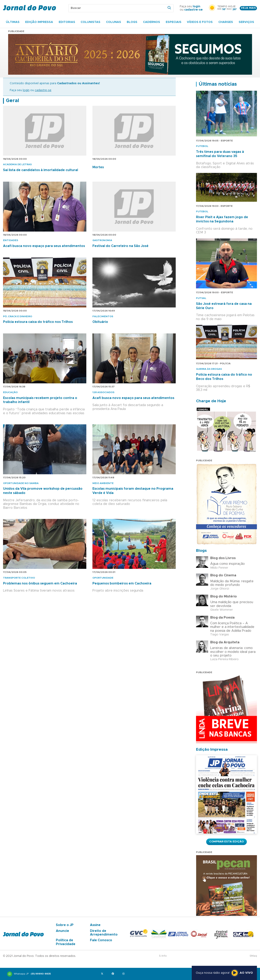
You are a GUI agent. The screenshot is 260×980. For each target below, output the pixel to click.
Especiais (174, 22)
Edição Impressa (39, 22)
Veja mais (248, 8)
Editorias (67, 22)
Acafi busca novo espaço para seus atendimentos (44, 246)
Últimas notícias (218, 84)
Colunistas (90, 22)
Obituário (100, 322)
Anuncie (62, 931)
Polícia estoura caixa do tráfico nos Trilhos (38, 322)
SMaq (253, 956)
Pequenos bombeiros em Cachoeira (122, 583)
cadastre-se (193, 10)
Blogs (132, 22)
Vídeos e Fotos (200, 22)
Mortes (98, 167)
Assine (95, 925)
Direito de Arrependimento (104, 933)
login (197, 6)
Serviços (246, 22)
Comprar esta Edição (226, 842)
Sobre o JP (65, 925)
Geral (12, 101)
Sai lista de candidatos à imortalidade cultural (41, 170)
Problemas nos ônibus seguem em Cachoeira (40, 583)
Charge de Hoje (211, 401)
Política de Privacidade (66, 942)
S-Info (163, 956)
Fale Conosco (101, 940)
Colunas (114, 22)
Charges (226, 22)
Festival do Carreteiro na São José (120, 246)
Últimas (13, 22)
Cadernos (152, 22)
